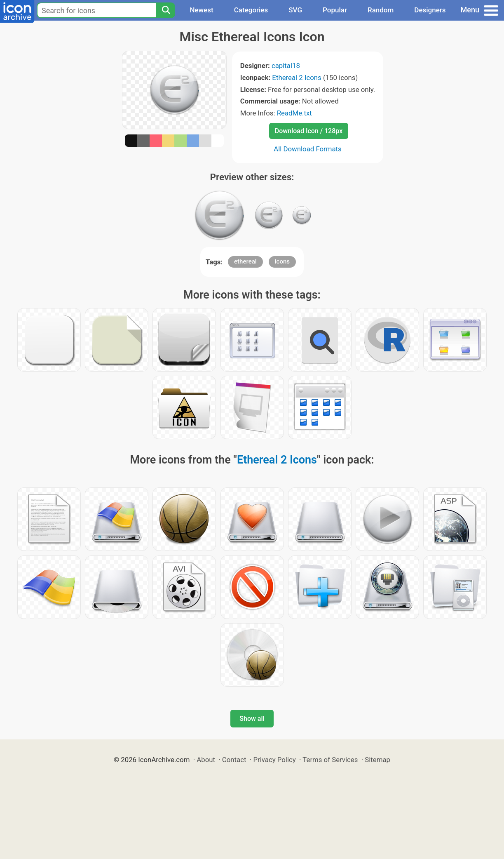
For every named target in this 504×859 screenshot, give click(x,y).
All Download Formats (308, 149)
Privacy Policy (274, 760)
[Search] (166, 10)
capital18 (286, 66)
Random (381, 10)
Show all (252, 719)
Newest (201, 10)
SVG (295, 10)
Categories (251, 10)
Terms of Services (330, 760)
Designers (430, 10)
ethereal (245, 261)
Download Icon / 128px (309, 131)
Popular (335, 10)
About (206, 760)
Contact (234, 760)
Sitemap (377, 760)
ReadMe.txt (294, 113)
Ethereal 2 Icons (297, 78)
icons (282, 261)
